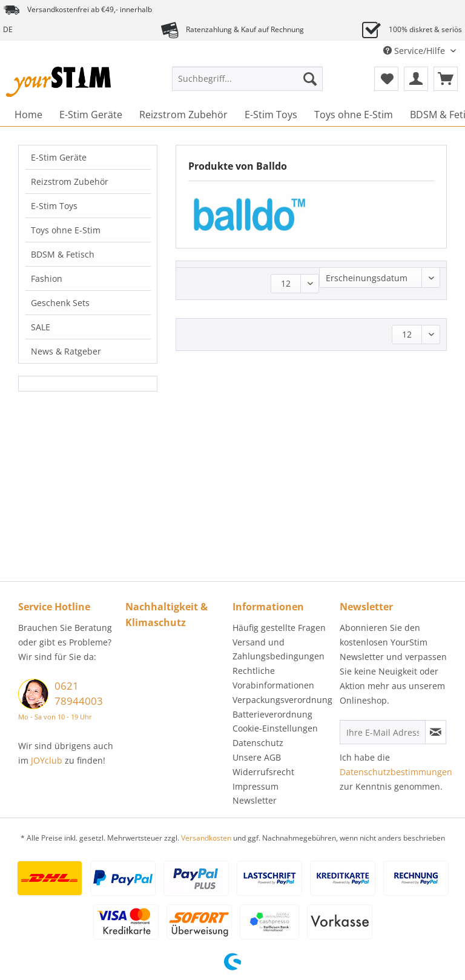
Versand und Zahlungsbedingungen (279, 649)
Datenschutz (258, 743)
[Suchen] (310, 79)
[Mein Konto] (416, 79)
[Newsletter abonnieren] (436, 732)
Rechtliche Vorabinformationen (273, 678)
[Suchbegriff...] (248, 79)
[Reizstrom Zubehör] (183, 115)
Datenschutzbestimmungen (396, 772)
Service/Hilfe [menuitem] (415, 51)
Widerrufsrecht (263, 772)
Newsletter (255, 800)
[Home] (28, 115)
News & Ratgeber (66, 351)
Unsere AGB (257, 757)
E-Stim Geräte (59, 157)
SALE (41, 327)
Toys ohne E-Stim (66, 230)
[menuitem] (248, 85)
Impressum (256, 786)
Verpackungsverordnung (282, 700)
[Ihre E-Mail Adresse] (383, 732)
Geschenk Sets (60, 303)
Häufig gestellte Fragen (279, 628)
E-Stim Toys (54, 206)
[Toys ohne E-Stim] (354, 115)
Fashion (47, 278)
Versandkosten (206, 838)
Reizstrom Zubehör (70, 182)
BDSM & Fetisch (63, 254)
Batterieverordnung (272, 714)
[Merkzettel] (386, 79)
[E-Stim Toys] (271, 115)
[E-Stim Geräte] (91, 115)
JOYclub (47, 760)
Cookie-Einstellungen (275, 728)
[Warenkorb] (446, 79)
